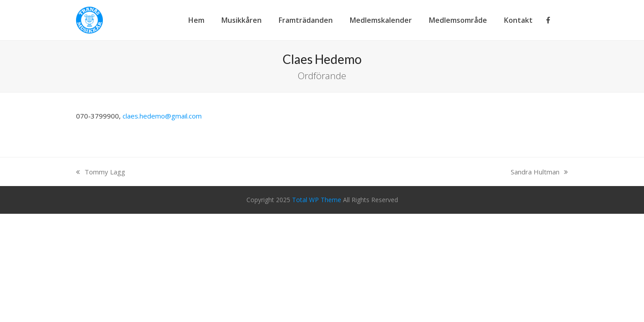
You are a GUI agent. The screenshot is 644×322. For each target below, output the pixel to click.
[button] (568, 20)
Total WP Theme (317, 200)
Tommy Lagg (101, 172)
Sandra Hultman (539, 172)
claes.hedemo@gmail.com (162, 116)
